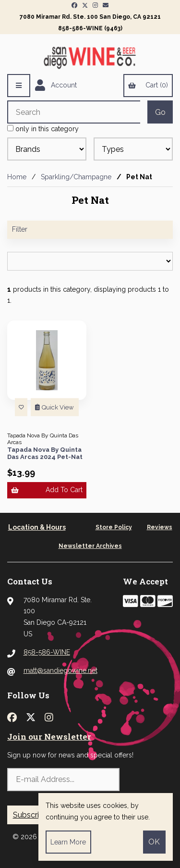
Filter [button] (20, 229)
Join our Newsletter (49, 737)
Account (56, 86)
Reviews (160, 527)
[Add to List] (21, 407)
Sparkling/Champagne (76, 177)
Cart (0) (148, 85)
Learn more (68, 842)
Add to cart (47, 490)
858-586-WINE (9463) (90, 28)
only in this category (43, 129)
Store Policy (114, 527)
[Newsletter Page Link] (106, 5)
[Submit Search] (160, 112)
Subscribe (30, 815)
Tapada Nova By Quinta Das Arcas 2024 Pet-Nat (45, 453)
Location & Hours (37, 527)
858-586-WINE (47, 652)
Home (17, 177)
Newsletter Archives (90, 546)
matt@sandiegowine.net (60, 670)
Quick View (54, 407)
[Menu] (19, 86)
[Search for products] (74, 112)
